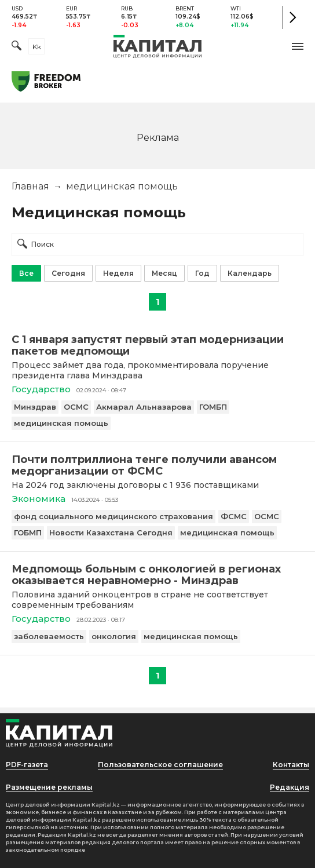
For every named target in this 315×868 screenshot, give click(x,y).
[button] (298, 46)
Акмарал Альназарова (144, 407)
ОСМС (76, 407)
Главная (30, 186)
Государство (41, 389)
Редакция (290, 787)
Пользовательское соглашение (160, 765)
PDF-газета (27, 765)
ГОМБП (213, 407)
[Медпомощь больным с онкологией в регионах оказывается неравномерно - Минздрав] (157, 575)
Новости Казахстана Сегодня (111, 533)
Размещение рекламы (49, 787)
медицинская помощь (61, 423)
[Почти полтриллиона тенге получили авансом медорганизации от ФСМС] (157, 465)
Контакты (291, 765)
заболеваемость (49, 636)
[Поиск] (17, 47)
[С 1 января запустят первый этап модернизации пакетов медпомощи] (157, 345)
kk (37, 47)
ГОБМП (28, 533)
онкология (114, 636)
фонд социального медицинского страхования (113, 516)
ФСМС (234, 516)
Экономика (39, 499)
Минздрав (35, 407)
